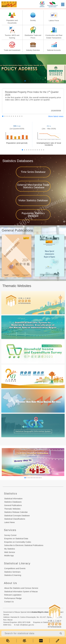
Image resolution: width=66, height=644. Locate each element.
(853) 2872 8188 (24, 622)
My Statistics (10, 549)
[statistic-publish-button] (42, 4)
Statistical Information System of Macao (21, 592)
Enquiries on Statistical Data (16, 539)
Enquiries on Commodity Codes (18, 542)
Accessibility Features (40, 612)
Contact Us (9, 602)
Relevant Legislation (13, 595)
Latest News (9, 522)
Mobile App (9, 556)
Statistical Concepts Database (17, 516)
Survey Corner (10, 535)
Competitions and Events (15, 568)
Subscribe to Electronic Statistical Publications (24, 545)
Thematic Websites (12, 509)
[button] (25, 81)
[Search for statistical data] (30, 633)
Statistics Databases (13, 502)
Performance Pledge (13, 598)
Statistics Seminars (12, 572)
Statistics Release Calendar (16, 512)
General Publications (13, 505)
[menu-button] (63, 4)
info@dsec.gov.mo (27, 625)
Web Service (10, 552)
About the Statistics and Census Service (21, 588)
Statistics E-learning (13, 575)
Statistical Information (13, 499)
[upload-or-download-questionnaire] (52, 4)
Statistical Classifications (15, 519)
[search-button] (61, 633)
